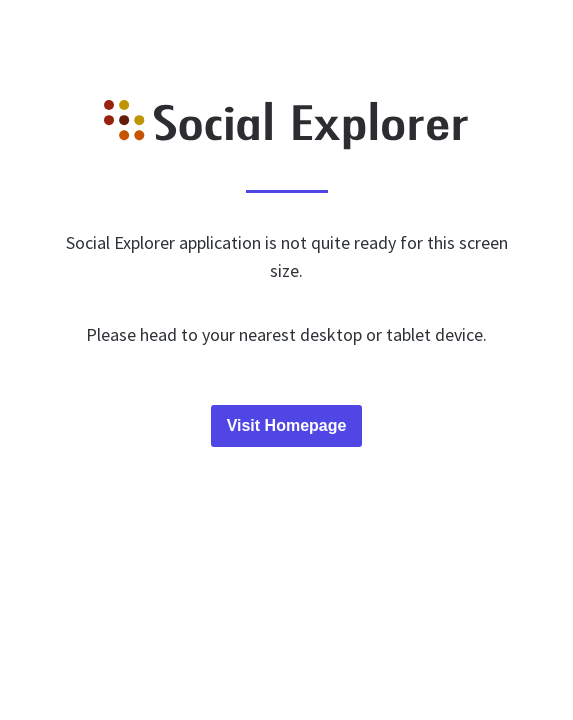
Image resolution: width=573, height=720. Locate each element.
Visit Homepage (287, 425)
